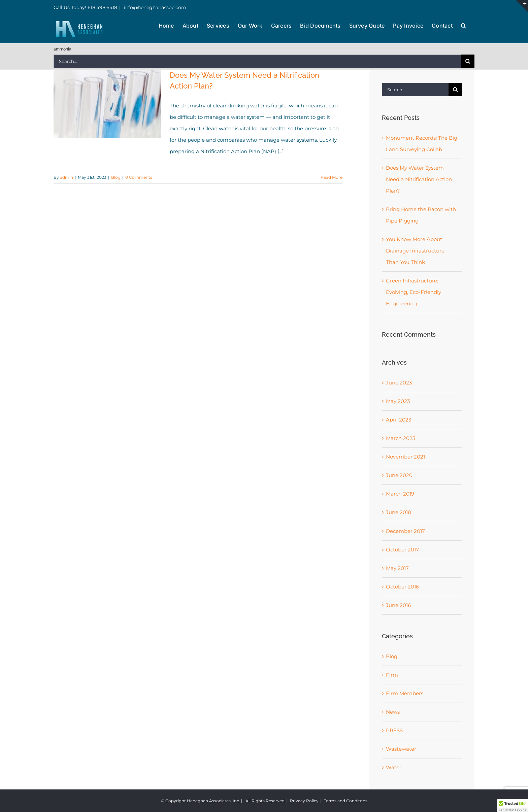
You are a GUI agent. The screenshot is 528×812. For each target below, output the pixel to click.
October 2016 (402, 587)
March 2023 (401, 438)
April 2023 (399, 420)
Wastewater (401, 749)
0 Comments (139, 177)
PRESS (394, 730)
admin (67, 177)
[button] (464, 25)
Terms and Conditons (346, 801)
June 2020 (399, 475)
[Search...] (257, 61)
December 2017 (405, 531)
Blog (116, 177)
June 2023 (399, 383)
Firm (392, 675)
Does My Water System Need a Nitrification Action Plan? (419, 179)
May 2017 (397, 568)
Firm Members (405, 693)
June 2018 (399, 512)
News (393, 712)
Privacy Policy (304, 801)
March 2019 (400, 494)
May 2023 (398, 401)
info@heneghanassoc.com (154, 7)
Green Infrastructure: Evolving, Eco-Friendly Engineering (414, 292)
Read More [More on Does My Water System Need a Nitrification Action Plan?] (332, 177)
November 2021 (405, 457)
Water (394, 767)
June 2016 (398, 605)
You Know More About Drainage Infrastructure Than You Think (415, 251)
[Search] (468, 61)
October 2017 (402, 550)
